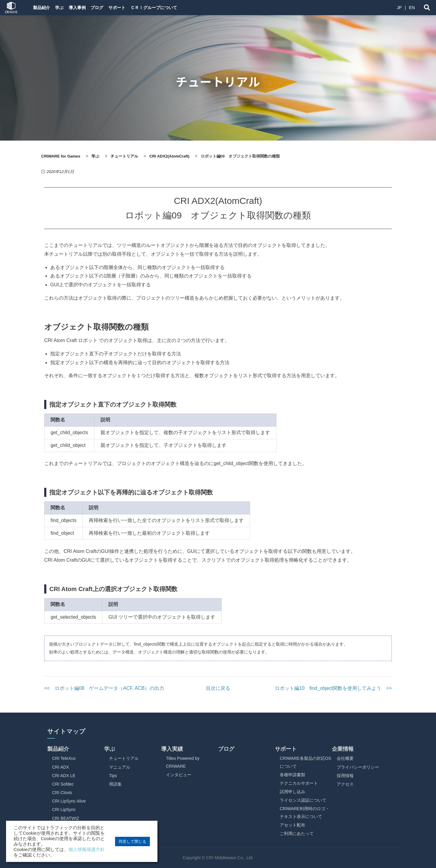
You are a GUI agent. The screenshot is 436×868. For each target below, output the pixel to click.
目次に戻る (218, 688)
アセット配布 (292, 825)
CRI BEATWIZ (66, 818)
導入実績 (172, 749)
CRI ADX (61, 767)
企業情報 (343, 749)
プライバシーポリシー (358, 767)
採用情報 (345, 776)
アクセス (345, 784)
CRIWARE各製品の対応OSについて (306, 762)
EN (412, 8)
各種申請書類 (292, 775)
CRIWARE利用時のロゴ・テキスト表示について (305, 812)
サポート (136, 8)
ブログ (112, 8)
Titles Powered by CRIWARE (183, 762)
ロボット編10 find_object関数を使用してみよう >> (333, 688)
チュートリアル (124, 758)
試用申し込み (292, 792)
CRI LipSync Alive (69, 801)
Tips (113, 776)
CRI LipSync (64, 810)
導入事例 (87, 8)
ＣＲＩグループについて (178, 8)
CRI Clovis (62, 793)
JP (399, 8)
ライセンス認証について (303, 800)
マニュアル (120, 767)
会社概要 (345, 758)
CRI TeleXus (64, 758)
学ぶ (65, 8)
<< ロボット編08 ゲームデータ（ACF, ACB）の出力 (104, 688)
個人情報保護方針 (87, 850)
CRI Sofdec (63, 784)
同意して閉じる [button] (132, 841)
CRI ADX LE (64, 776)
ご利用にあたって (297, 833)
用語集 (115, 784)
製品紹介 (42, 8)
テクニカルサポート (299, 783)
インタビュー (179, 775)
